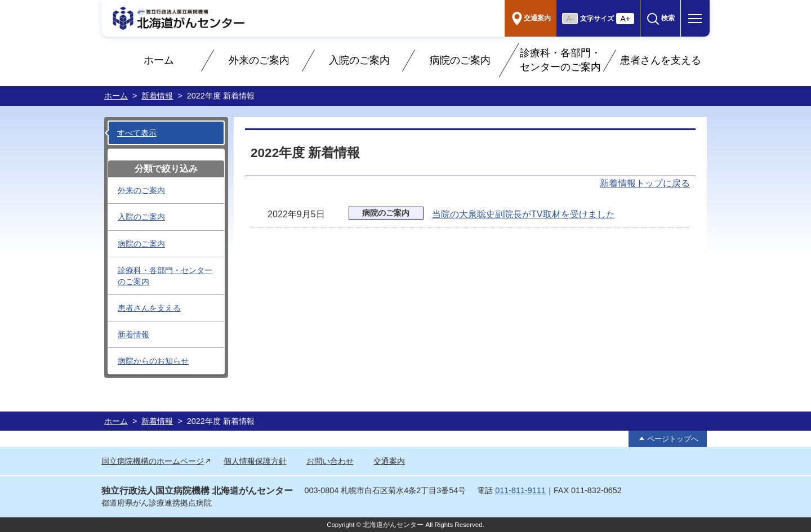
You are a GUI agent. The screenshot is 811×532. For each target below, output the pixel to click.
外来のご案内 (259, 60)
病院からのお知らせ (153, 361)
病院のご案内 (460, 60)
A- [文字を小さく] (570, 19)
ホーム (159, 60)
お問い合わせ (330, 461)
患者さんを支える (661, 60)
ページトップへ (673, 439)
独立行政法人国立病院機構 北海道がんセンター (197, 491)
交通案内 (389, 461)
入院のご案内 (359, 60)
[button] (660, 18)
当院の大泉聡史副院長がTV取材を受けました (523, 214)
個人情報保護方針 (255, 461)
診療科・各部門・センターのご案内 (560, 60)
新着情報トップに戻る (645, 183)
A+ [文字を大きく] (625, 19)
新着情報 (157, 96)
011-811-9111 (520, 490)
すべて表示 (137, 133)
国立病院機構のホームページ (153, 461)
